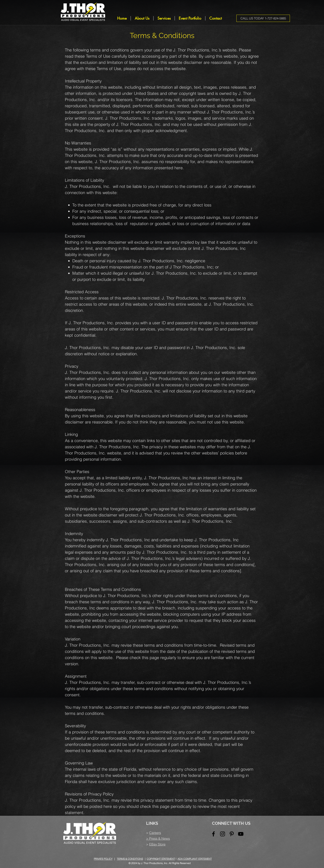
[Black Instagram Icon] (223, 834)
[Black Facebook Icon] (213, 834)
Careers (155, 833)
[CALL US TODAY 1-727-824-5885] (263, 18)
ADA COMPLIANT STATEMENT (195, 859)
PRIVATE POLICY (103, 859)
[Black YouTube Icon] (241, 834)
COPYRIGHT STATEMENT (161, 859)
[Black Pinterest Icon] (232, 834)
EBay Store (157, 844)
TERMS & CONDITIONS (130, 859)
